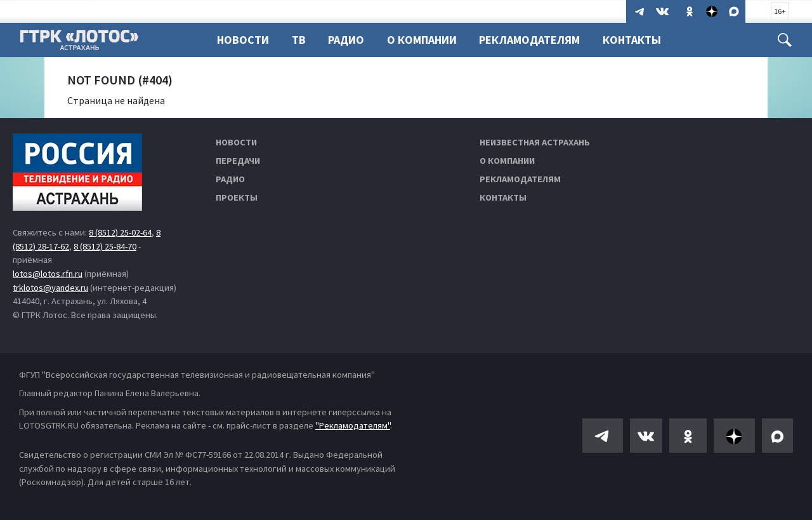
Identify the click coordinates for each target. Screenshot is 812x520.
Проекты (237, 197)
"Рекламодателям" (353, 425)
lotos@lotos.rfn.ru (48, 274)
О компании (507, 161)
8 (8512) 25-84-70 (105, 246)
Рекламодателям (529, 40)
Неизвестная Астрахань (535, 142)
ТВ (299, 40)
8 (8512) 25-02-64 (120, 232)
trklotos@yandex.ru (50, 288)
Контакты (632, 40)
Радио (346, 40)
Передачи (238, 161)
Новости (243, 40)
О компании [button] (422, 40)
